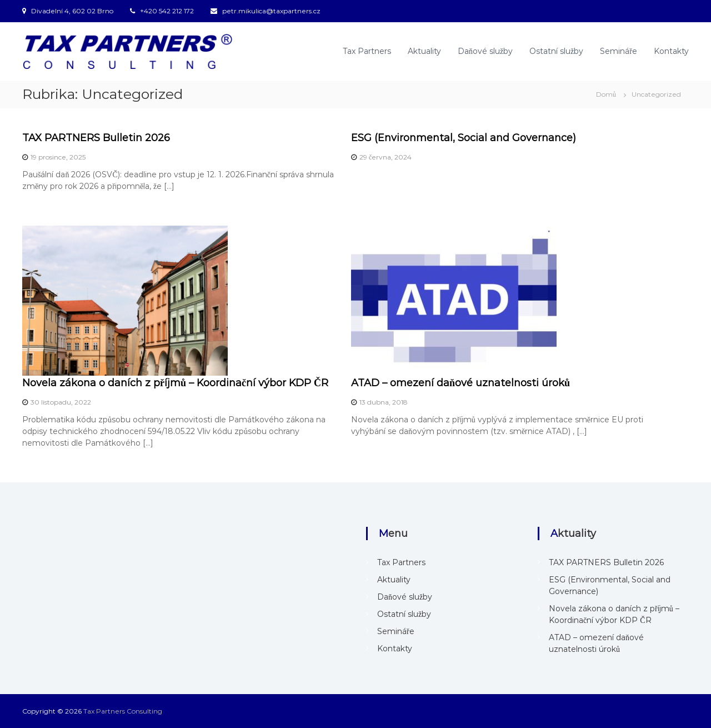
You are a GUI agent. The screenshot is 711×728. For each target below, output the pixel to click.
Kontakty (671, 51)
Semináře (619, 51)
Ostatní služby (556, 51)
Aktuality (424, 51)
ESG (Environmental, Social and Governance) (464, 138)
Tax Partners (367, 51)
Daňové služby (485, 51)
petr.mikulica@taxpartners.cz (271, 11)
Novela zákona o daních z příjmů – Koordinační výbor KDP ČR (175, 383)
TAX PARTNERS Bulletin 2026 (96, 138)
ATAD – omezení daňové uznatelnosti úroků (460, 383)
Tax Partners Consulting (123, 711)
